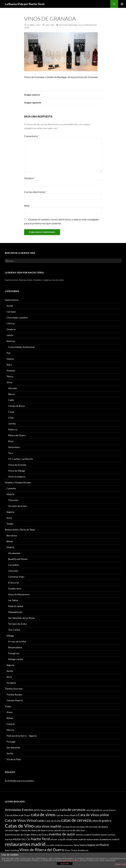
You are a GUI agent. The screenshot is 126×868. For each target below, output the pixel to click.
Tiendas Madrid (15, 700)
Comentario (32, 136)
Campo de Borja (16, 406)
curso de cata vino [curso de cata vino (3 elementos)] (75, 830)
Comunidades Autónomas (21, 347)
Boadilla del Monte (18, 559)
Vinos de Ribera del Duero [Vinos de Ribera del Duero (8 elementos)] (42, 850)
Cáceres (11, 724)
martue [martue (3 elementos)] (9, 839)
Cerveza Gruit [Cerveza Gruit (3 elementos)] (68, 827)
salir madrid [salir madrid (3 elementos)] (56, 845)
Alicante (12, 388)
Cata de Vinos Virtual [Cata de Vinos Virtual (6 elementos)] (21, 820)
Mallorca (13, 429)
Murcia (10, 730)
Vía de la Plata (14, 759)
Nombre (30, 178)
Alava (9, 712)
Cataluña (11, 488)
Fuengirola (14, 653)
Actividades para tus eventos (19, 781)
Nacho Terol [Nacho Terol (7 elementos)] (40, 839)
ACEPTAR (65, 864)
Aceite (10, 306)
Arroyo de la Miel (17, 641)
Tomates (11, 371)
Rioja (11, 441)
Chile (11, 418)
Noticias (11, 341)
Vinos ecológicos (17, 477)
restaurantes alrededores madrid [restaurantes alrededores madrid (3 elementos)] (103, 839)
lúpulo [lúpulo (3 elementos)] (104, 835)
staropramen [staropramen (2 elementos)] (68, 845)
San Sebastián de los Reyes (21, 618)
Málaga (10, 636)
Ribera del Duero (17, 435)
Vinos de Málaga (17, 471)
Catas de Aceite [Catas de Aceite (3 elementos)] (53, 821)
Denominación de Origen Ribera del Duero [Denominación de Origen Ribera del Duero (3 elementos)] (27, 835)
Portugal (11, 742)
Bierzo (11, 394)
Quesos (10, 359)
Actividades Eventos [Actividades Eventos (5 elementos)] (19, 810)
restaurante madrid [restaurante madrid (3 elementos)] (76, 839)
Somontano (14, 447)
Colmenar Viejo (16, 577)
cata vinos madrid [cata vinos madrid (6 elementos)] (48, 826)
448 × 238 (50, 25)
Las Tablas (13, 600)
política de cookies (71, 860)
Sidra (9, 365)
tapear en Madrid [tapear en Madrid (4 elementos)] (98, 845)
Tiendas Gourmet (14, 689)
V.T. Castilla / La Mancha (20, 459)
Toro (11, 453)
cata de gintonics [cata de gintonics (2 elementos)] (109, 810)
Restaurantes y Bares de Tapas (20, 530)
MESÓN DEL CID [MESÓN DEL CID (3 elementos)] (22, 839)
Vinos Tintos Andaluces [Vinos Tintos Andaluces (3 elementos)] (76, 850)
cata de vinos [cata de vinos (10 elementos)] (43, 814)
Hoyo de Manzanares (19, 594)
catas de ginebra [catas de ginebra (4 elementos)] (101, 821)
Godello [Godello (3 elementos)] (96, 835)
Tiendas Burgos (14, 694)
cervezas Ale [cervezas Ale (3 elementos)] (82, 827)
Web (27, 206)
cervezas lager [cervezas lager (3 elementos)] (12, 830)
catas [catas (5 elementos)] (41, 820)
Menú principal (122, 4)
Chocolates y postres (17, 318)
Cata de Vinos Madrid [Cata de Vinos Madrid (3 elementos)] (67, 815)
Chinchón (13, 500)
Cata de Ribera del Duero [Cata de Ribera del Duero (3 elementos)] (18, 815)
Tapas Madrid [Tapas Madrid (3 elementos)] (80, 845)
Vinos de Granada (17, 465)
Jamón (10, 335)
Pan (9, 353)
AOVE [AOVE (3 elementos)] (37, 810)
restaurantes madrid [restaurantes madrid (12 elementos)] (25, 844)
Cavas (11, 412)
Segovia (10, 512)
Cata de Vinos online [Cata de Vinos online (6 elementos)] (94, 815)
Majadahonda (15, 612)
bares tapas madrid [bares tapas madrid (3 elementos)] (50, 810)
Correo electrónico (35, 192)
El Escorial (14, 583)
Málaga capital (16, 659)
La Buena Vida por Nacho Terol (25, 4)
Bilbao (10, 541)
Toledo (10, 524)
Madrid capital (16, 606)
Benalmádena (15, 647)
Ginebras (11, 329)
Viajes (8, 706)
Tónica (10, 376)
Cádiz (11, 400)
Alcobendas (14, 553)
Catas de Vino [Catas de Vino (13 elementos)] (19, 826)
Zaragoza (11, 683)
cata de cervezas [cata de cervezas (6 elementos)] (73, 810)
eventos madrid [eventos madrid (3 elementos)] (84, 835)
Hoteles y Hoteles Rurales (18, 482)
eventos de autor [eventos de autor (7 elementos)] (62, 834)
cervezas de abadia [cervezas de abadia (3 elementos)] (99, 827)
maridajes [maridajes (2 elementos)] (112, 835)
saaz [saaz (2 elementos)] (48, 845)
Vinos (10, 382)
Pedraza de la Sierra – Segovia (22, 736)
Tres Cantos (14, 630)
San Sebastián (13, 747)
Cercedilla (13, 565)
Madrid (10, 494)
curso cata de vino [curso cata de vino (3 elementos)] (57, 830)
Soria (9, 518)
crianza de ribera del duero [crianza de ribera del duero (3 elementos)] (33, 830)
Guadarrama (15, 588)
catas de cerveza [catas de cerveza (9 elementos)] (76, 820)
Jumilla (12, 424)
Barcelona (12, 535)
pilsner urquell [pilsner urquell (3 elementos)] (58, 839)
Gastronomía (12, 300)
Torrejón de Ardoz (17, 506)
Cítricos (11, 323)
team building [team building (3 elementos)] (12, 850)
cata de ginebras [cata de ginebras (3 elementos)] (94, 810)
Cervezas (11, 312)
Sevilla (10, 671)
